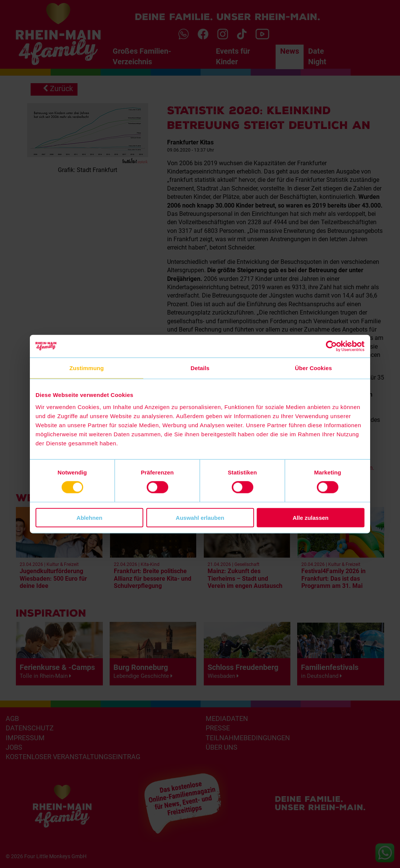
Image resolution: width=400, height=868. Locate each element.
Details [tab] (200, 368)
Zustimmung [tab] (87, 368)
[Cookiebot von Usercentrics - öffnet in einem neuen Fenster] (331, 346)
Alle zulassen (311, 517)
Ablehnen (89, 517)
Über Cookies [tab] (313, 368)
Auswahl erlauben (200, 517)
